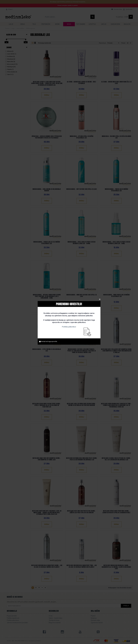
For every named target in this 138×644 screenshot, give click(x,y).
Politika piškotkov (69, 327)
